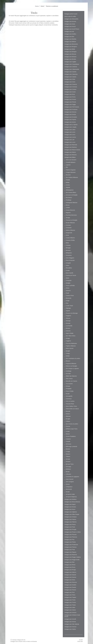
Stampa (14, 640)
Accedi (81, 640)
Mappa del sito (21, 640)
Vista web (80, 641)
